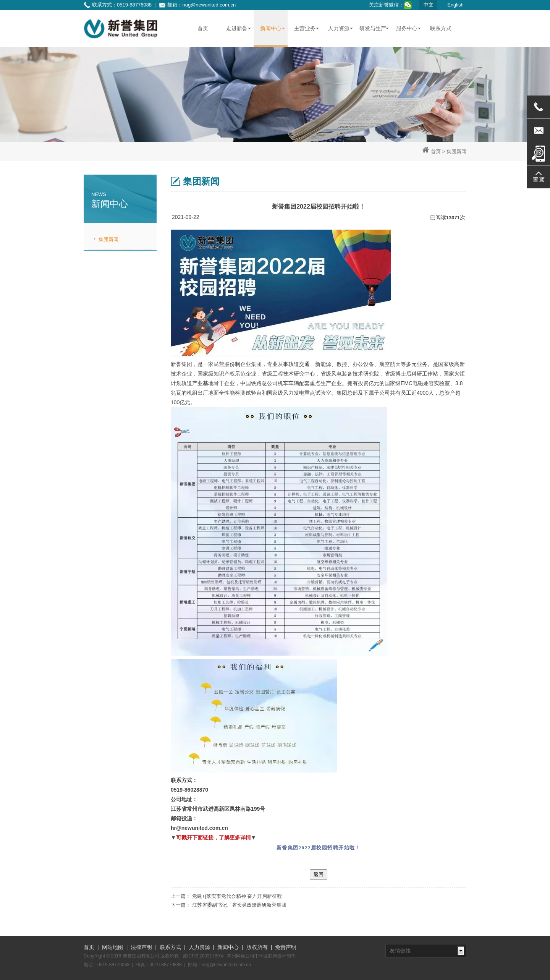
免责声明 (286, 947)
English (455, 5)
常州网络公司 (241, 956)
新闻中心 (228, 947)
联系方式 (170, 947)
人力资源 (199, 947)
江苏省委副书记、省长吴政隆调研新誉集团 (239, 905)
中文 (429, 5)
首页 (436, 151)
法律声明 (141, 947)
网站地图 (113, 947)
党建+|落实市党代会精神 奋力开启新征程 (237, 896)
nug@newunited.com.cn (209, 5)
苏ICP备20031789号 (203, 956)
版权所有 (257, 947)
